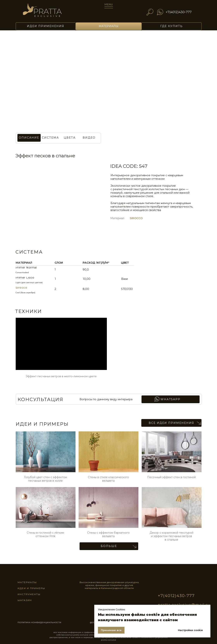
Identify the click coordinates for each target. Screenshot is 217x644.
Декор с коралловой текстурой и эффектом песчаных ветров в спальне (172, 536)
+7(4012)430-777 (179, 12)
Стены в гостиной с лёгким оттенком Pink (45, 534)
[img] (47, 12)
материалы (27, 582)
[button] (70, 138)
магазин (24, 600)
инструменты (29, 594)
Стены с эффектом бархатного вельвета (108, 534)
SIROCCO (136, 218)
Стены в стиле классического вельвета (108, 479)
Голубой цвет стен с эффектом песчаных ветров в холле (45, 479)
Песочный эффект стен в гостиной (171, 477)
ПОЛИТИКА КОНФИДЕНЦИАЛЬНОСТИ (39, 622)
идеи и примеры (31, 588)
